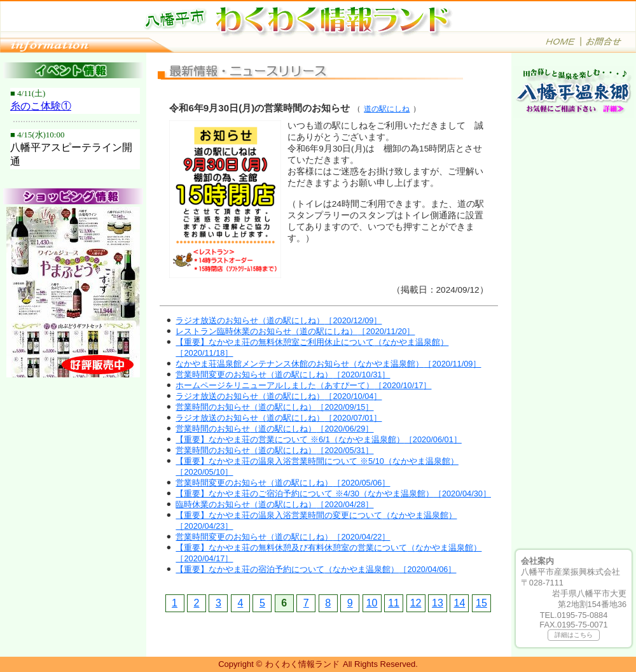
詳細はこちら (574, 635)
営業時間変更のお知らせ (283, 374)
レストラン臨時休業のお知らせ (295, 331)
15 (481, 603)
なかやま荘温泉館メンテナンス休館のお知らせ (328, 364)
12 (416, 603)
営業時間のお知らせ (274, 407)
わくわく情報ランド (302, 664)
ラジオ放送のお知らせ (279, 320)
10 (372, 603)
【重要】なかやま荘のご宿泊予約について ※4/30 (333, 493)
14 (460, 603)
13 (438, 603)
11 (394, 603)
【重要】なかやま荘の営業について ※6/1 (318, 439)
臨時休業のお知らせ (274, 504)
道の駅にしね (387, 109)
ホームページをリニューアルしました (303, 385)
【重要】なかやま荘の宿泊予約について (316, 569)
